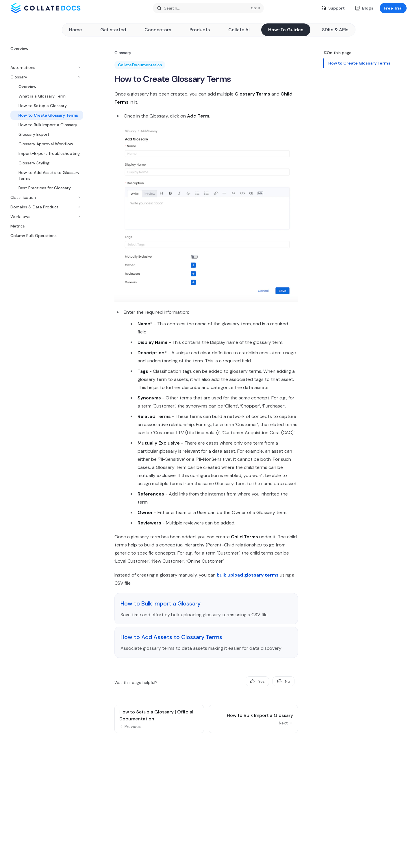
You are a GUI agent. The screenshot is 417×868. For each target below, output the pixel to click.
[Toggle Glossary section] (45, 77)
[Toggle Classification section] (45, 197)
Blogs (364, 8)
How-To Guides (286, 30)
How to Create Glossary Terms (359, 63)
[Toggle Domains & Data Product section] (45, 207)
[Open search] (208, 8)
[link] (206, 609)
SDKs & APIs (335, 30)
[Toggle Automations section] (45, 67)
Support (333, 8)
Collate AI (239, 30)
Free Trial (393, 8)
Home (75, 30)
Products (200, 30)
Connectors (158, 30)
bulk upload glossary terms (248, 575)
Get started (113, 30)
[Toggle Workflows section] (45, 216)
